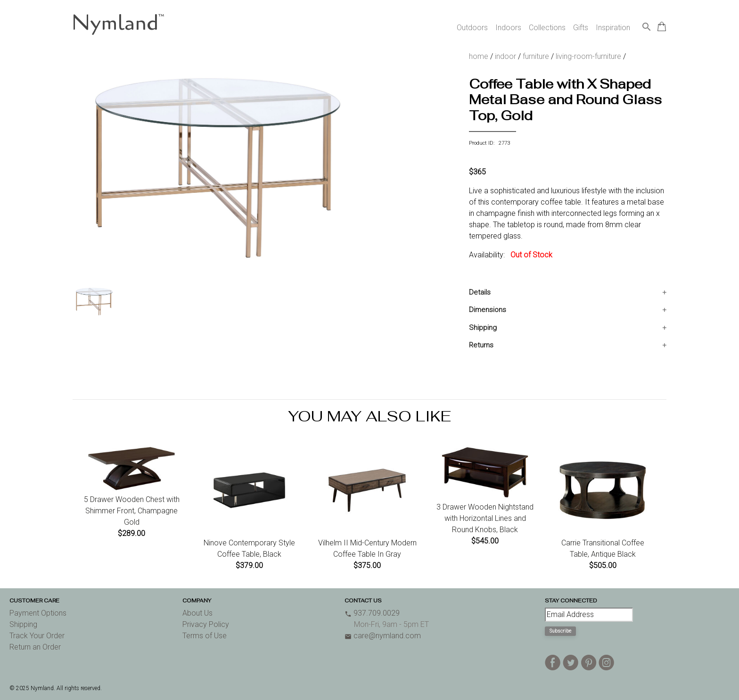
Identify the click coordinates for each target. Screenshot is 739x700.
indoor (505, 56)
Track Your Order (37, 636)
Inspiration (613, 28)
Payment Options (38, 613)
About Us (197, 613)
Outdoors (472, 28)
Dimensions (488, 310)
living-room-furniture (588, 56)
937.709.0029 (372, 613)
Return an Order (35, 647)
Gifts (581, 28)
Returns (481, 345)
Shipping (483, 328)
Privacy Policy (206, 624)
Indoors (508, 28)
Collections (547, 28)
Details (480, 292)
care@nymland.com (383, 636)
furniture (536, 56)
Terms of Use (205, 636)
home (479, 56)
